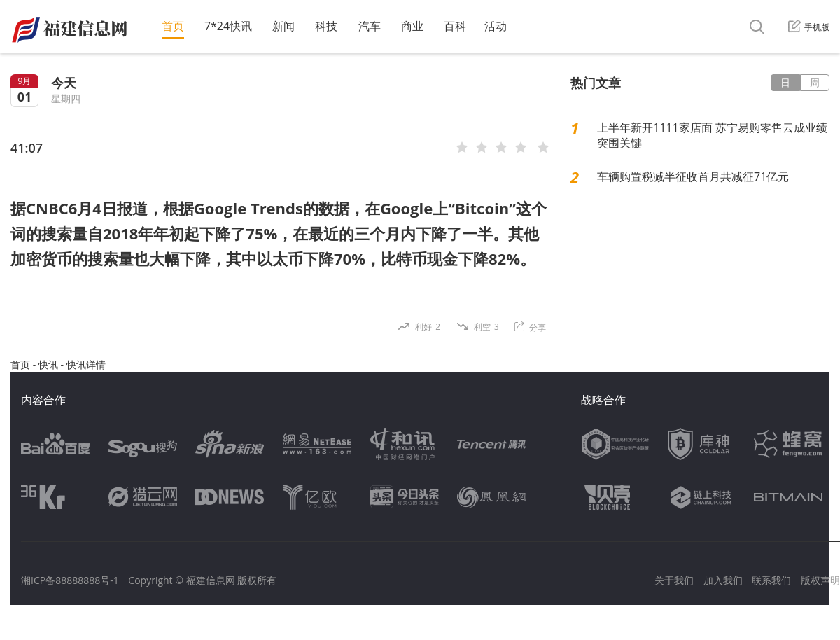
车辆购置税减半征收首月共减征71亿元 (693, 176)
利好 (428, 327)
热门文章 (596, 83)
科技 (326, 26)
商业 (412, 26)
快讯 (48, 364)
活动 (496, 26)
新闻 (283, 26)
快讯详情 (86, 364)
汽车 (370, 26)
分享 (530, 327)
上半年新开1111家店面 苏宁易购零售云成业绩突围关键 (712, 135)
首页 (173, 26)
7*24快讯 (228, 26)
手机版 (809, 27)
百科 (455, 26)
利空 (486, 327)
